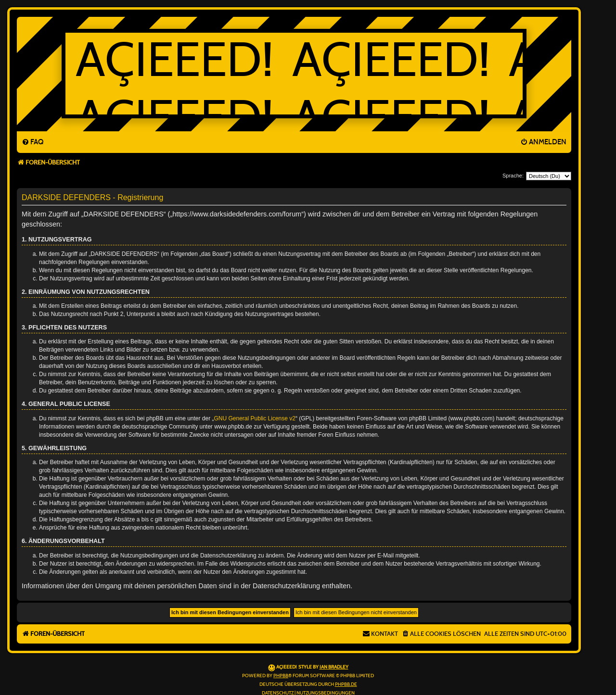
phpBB (281, 676)
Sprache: (513, 176)
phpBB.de (346, 684)
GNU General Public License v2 (255, 418)
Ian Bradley (334, 667)
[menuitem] (32, 142)
